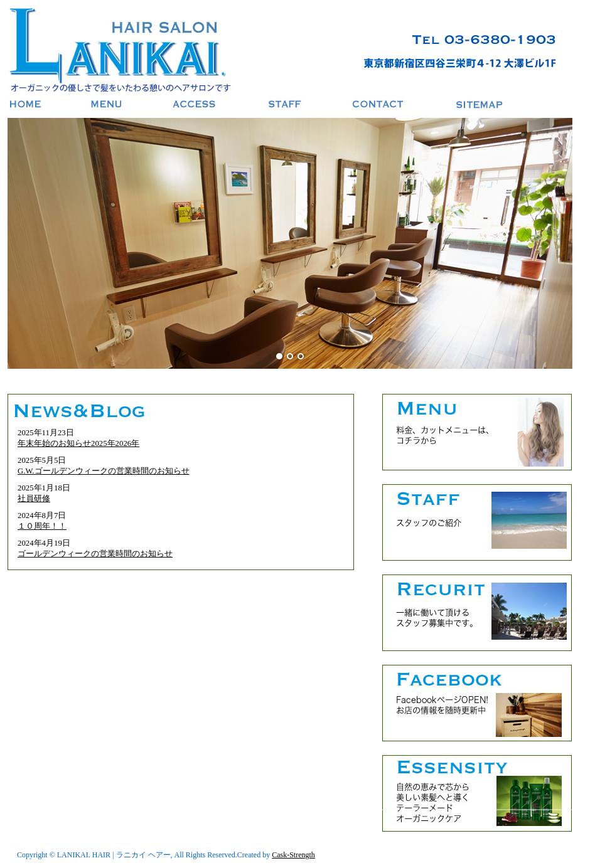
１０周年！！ (42, 526)
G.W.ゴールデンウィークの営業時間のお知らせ (104, 471)
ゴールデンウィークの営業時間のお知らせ (95, 554)
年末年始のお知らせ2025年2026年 (78, 443)
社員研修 (34, 499)
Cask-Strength (293, 855)
